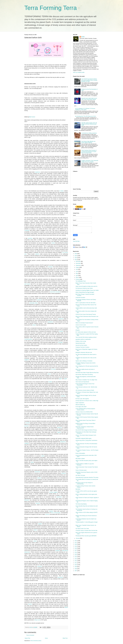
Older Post (65, 638)
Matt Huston (32, 117)
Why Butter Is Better (80, 459)
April (77, 275)
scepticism (37, 172)
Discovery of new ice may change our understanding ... (84, 483)
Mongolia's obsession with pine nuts (84, 352)
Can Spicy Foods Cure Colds (82, 529)
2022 (76, 541)
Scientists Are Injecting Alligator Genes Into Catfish (87, 290)
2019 (76, 547)
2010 (76, 565)
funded (50, 382)
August (78, 267)
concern (47, 514)
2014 (76, 557)
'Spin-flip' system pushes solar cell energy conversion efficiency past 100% (89, 124)
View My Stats (76, 241)
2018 (76, 549)
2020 (76, 545)
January (78, 538)
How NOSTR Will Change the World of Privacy (86, 430)
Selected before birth (80, 343)
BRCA (36, 530)
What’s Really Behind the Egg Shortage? (85, 292)
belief (32, 462)
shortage (60, 342)
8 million (62, 191)
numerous (61, 319)
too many (53, 369)
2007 (76, 571)
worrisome (37, 472)
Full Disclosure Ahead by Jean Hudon (84, 288)
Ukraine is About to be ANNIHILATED (84, 412)
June (77, 271)
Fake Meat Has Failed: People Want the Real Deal (87, 373)
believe (39, 478)
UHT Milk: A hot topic (80, 475)
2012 (76, 561)
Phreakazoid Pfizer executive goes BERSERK (86, 536)
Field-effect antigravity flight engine (83, 438)
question (30, 238)
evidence (63, 396)
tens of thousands (56, 513)
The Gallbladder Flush (81, 281)
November (78, 263)
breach (34, 325)
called (43, 456)
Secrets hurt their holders (81, 345)
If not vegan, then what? (81, 407)
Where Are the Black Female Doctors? (84, 323)
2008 (76, 569)
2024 (76, 258)
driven (35, 541)
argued (59, 432)
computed (27, 230)
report (49, 374)
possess (26, 426)
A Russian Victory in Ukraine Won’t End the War (86, 531)
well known (27, 284)
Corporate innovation (80, 298)
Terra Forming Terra (51, 8)
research (50, 267)
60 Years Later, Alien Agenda (82, 399)
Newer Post (27, 638)
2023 (76, 260)
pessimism (59, 497)
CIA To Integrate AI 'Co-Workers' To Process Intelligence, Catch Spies (85, 109)
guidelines (50, 322)
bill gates (78, 330)
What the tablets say (80, 405)
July (77, 269)
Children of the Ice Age (81, 341)
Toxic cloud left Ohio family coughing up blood (86, 337)
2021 (76, 543)
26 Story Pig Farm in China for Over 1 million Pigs (87, 401)
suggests (27, 360)
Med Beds (78, 489)
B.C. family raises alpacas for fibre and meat (86, 332)
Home (46, 638)
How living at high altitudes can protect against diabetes (88, 142)
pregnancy (63, 442)
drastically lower (34, 303)
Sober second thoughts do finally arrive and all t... (87, 286)
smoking (39, 300)
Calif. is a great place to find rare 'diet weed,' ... (86, 303)
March (77, 277)
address (37, 254)
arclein (83, 37)
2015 (76, 555)
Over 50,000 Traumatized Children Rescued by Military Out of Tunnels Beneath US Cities (89, 80)
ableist (66, 607)
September (78, 265)
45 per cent (37, 620)
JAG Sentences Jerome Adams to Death (85, 390)
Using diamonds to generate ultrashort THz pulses (87, 477)
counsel (28, 423)
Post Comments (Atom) (36, 641)
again (60, 379)
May (77, 273)
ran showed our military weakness (89, 133)
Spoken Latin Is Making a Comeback (84, 361)
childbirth (27, 443)
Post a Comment (30, 635)
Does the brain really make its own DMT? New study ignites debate (89, 99)
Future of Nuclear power (81, 470)
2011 (76, 563)
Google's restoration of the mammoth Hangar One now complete (90, 161)
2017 (76, 551)
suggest (56, 492)
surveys (51, 492)
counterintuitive (28, 339)
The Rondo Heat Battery (81, 504)
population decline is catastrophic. (83, 339)
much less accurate (55, 292)
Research (27, 500)
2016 (76, 553)
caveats (61, 331)
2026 (76, 254)
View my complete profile (79, 72)
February (78, 279)
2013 (76, 559)
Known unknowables (80, 453)
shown (53, 243)
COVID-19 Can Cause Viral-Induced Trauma (86, 314)
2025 (76, 256)
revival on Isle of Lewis (81, 325)
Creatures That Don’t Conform (82, 347)
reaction (30, 604)
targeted (51, 511)
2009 (76, 567)
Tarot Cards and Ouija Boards (82, 382)
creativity (57, 551)
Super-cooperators (80, 403)
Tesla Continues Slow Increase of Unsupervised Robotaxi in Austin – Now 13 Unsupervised (89, 152)
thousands (60, 577)
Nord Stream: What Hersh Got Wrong (84, 375)
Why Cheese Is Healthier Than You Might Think (86, 380)
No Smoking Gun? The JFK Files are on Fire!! (86, 116)
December (78, 261)
